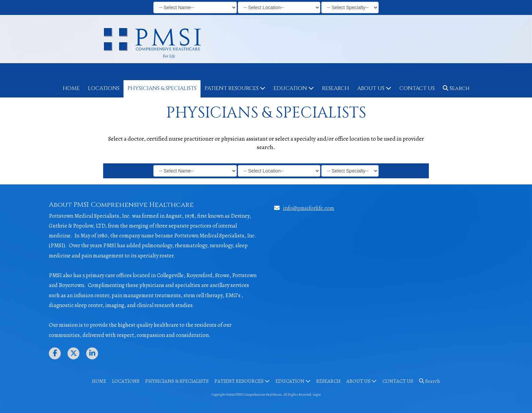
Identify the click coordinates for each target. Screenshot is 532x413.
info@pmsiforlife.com (309, 208)
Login (317, 394)
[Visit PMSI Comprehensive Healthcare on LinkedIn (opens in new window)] (92, 353)
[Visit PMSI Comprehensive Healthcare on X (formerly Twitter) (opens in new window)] (73, 353)
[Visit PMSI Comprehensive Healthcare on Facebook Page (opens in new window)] (55, 353)
